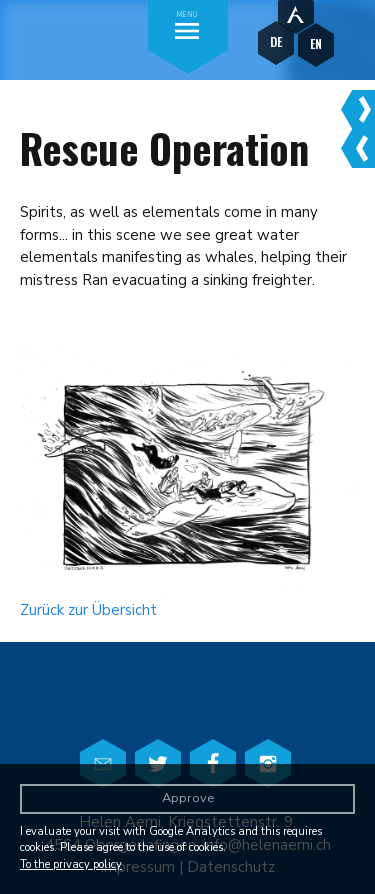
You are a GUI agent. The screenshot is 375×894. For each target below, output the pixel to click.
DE (276, 41)
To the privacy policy (71, 864)
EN (316, 43)
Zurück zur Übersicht (88, 610)
